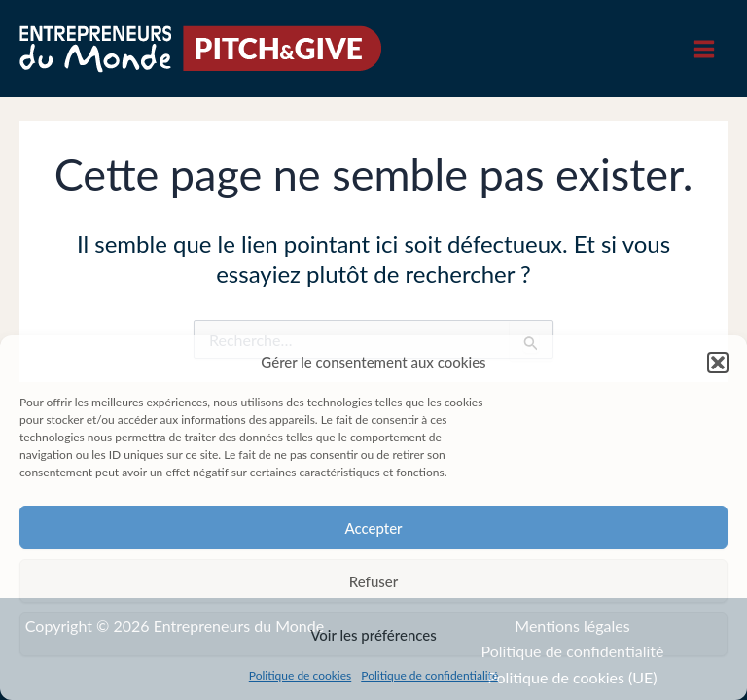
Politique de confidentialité (429, 675)
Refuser (373, 581)
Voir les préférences (373, 635)
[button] (718, 363)
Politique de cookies (300, 675)
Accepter (373, 528)
